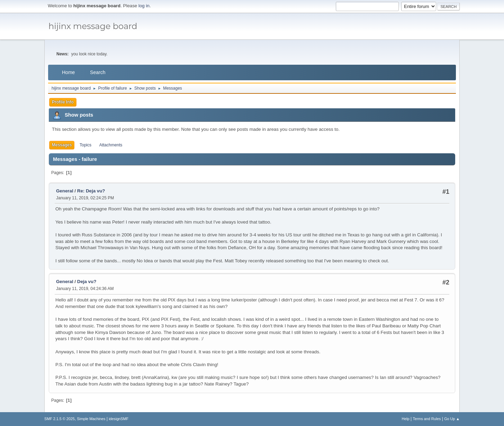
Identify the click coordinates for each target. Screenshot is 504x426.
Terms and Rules (427, 419)
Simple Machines (91, 419)
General (65, 191)
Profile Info (63, 102)
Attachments (111, 145)
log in (144, 6)
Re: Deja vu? (91, 191)
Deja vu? (87, 282)
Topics (85, 145)
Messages (62, 145)
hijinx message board (93, 26)
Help (406, 419)
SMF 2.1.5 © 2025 (60, 419)
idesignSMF (119, 419)
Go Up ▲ (452, 419)
